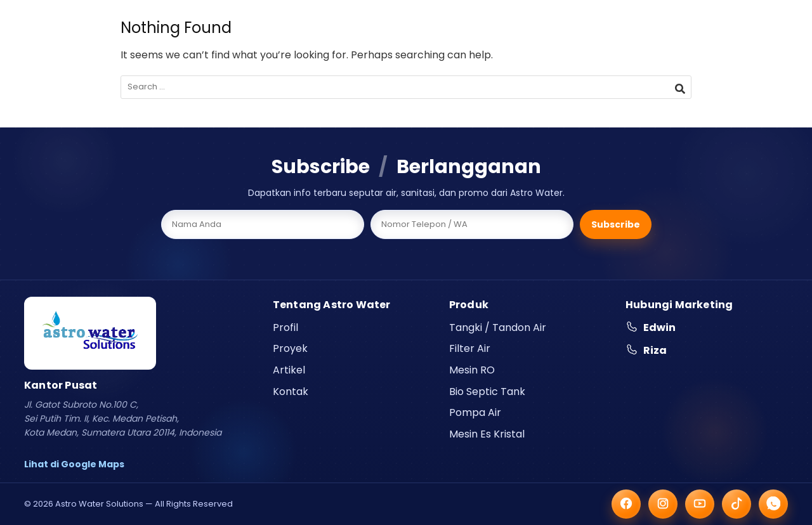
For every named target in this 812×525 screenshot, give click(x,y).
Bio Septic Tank (487, 392)
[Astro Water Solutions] (90, 333)
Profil (285, 327)
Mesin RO (472, 370)
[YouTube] (700, 504)
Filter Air (470, 348)
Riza (646, 350)
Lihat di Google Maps (74, 464)
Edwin (651, 327)
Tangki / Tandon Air (498, 327)
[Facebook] (626, 504)
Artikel (289, 370)
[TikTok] (737, 504)
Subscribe (616, 224)
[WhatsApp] (773, 504)
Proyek (290, 348)
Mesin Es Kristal (487, 434)
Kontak (291, 392)
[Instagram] (663, 504)
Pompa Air (475, 412)
